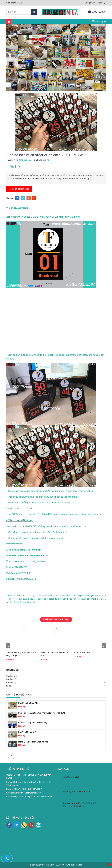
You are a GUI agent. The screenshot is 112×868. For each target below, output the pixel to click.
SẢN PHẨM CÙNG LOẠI (56, 619)
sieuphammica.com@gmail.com (27, 793)
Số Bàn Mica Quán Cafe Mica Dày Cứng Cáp (21, 654)
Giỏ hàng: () (99, 21)
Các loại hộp (12, 679)
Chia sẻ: (10, 198)
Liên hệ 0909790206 (19, 189)
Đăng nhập (90, 3)
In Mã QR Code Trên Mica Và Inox (54, 654)
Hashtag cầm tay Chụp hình (76, 792)
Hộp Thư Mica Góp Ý (27, 732)
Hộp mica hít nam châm (29, 703)
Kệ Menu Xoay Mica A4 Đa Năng (33, 723)
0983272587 (36, 789)
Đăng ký (101, 3)
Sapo (80, 865)
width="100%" (51, 319)
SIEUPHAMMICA (70, 777)
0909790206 (99, 12)
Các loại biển (12, 676)
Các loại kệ (11, 683)
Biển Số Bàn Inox (82, 653)
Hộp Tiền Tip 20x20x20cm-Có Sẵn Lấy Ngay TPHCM (41, 713)
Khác (9, 686)
